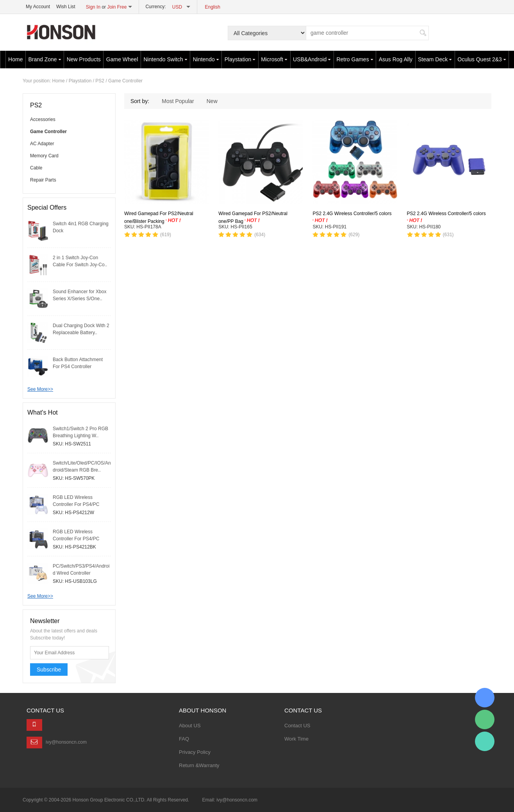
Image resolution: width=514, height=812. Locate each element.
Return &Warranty (199, 765)
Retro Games (355, 59)
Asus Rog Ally (396, 59)
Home (15, 59)
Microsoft (274, 59)
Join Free (117, 7)
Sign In (93, 7)
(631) (448, 235)
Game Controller (125, 81)
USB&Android (312, 59)
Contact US (297, 726)
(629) (354, 235)
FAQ (184, 739)
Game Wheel (122, 59)
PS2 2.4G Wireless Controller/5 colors (352, 214)
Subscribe (49, 670)
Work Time (296, 739)
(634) (260, 235)
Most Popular (178, 101)
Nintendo (206, 59)
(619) (166, 235)
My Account (38, 7)
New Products (84, 59)
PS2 (100, 81)
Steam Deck (435, 59)
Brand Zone (45, 59)
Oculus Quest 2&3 (482, 59)
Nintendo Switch (166, 59)
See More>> (40, 389)
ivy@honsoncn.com (66, 742)
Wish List (66, 7)
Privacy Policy (195, 752)
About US (190, 726)
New (212, 101)
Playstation (240, 59)
